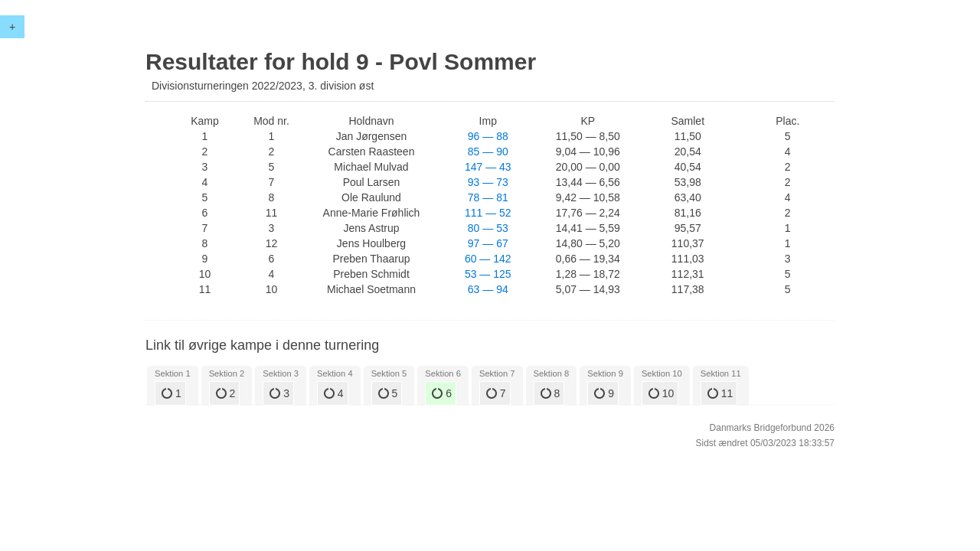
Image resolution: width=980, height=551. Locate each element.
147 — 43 (488, 167)
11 (720, 393)
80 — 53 (488, 228)
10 (661, 393)
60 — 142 (488, 259)
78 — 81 (488, 197)
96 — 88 (488, 136)
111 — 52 (488, 213)
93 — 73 (488, 182)
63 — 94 (488, 289)
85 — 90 (488, 152)
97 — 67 (488, 243)
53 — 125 (488, 274)
